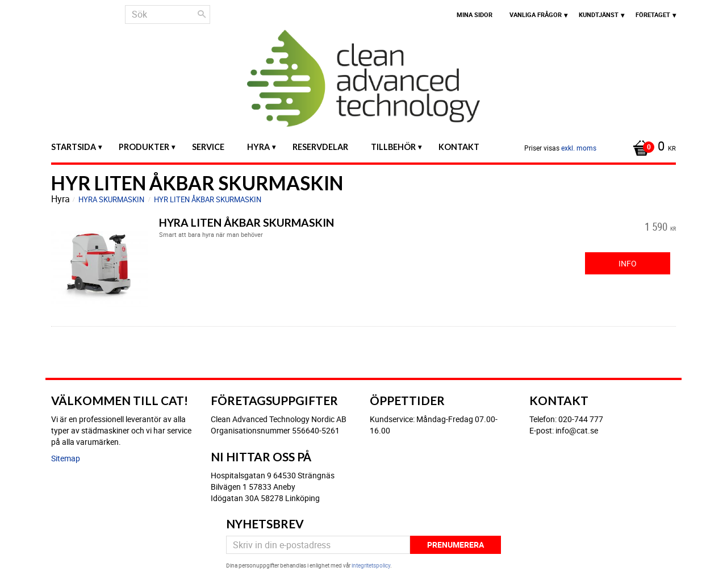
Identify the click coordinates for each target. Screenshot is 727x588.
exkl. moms (579, 148)
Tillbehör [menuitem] (393, 147)
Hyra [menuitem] (258, 147)
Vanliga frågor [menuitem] (536, 14)
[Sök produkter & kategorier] (168, 14)
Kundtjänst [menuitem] (599, 14)
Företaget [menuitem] (653, 14)
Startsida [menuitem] (74, 147)
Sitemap (66, 458)
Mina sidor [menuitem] (475, 14)
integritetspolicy (371, 565)
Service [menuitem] (208, 147)
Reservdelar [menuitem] (320, 147)
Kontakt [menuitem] (459, 147)
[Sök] (202, 14)
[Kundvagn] (651, 147)
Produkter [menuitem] (144, 147)
